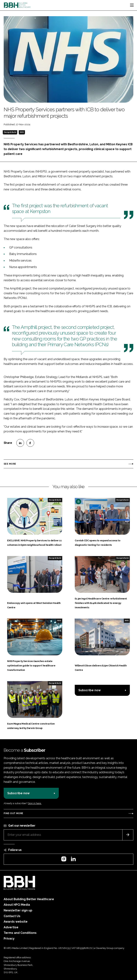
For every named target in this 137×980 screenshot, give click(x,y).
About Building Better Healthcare (29, 899)
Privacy (9, 939)
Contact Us (12, 916)
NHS (22, 132)
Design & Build (10, 132)
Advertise (11, 927)
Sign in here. (35, 803)
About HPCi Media (17, 905)
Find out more (13, 813)
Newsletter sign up (18, 910)
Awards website (16, 922)
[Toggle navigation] (132, 5)
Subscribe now (90, 690)
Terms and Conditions (20, 933)
